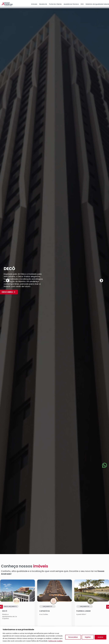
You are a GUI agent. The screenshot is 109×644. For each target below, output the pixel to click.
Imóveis (34, 4)
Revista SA (43, 4)
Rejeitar (88, 637)
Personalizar (73, 637)
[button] (8, 282)
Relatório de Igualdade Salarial (97, 4)
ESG (82, 4)
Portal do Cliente (55, 4)
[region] (54, 635)
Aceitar (100, 637)
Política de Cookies (55, 641)
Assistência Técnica (71, 4)
